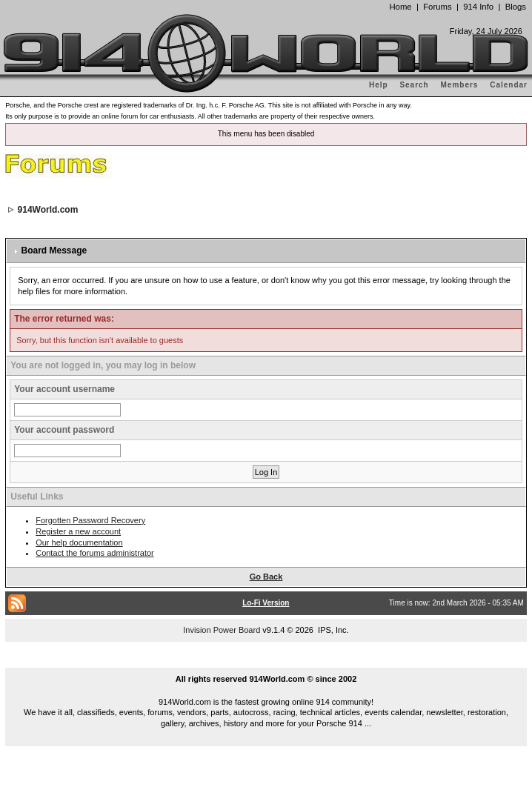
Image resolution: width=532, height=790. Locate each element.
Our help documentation (79, 542)
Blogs (516, 7)
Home (400, 7)
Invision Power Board (222, 630)
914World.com (48, 210)
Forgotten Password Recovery (90, 520)
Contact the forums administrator (95, 553)
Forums (437, 7)
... (266, 662)
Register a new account (78, 531)
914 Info (478, 7)
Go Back (266, 577)
